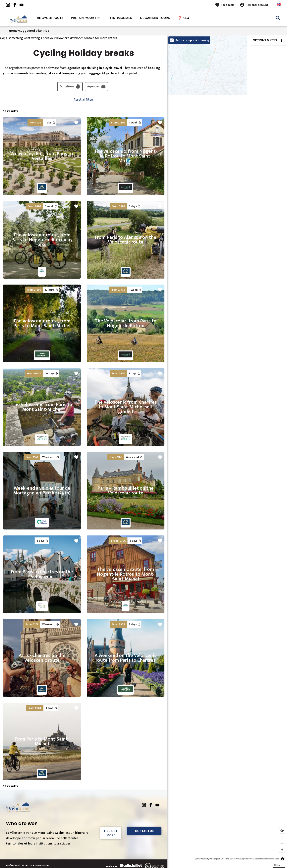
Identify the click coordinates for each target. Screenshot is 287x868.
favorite (76, 123)
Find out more (111, 833)
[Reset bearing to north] (282, 850)
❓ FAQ (183, 18)
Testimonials (121, 18)
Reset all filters (84, 100)
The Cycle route (49, 18)
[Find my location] (282, 830)
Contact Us (144, 831)
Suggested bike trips (34, 31)
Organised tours (155, 18)
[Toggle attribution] (283, 859)
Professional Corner (17, 865)
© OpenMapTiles (241, 859)
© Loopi (276, 859)
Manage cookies (40, 865)
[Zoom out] (282, 844)
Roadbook (227, 5)
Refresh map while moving (192, 40)
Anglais (279, 5)
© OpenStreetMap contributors (260, 859)
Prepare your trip (86, 18)
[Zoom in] (282, 838)
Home (13, 31)
